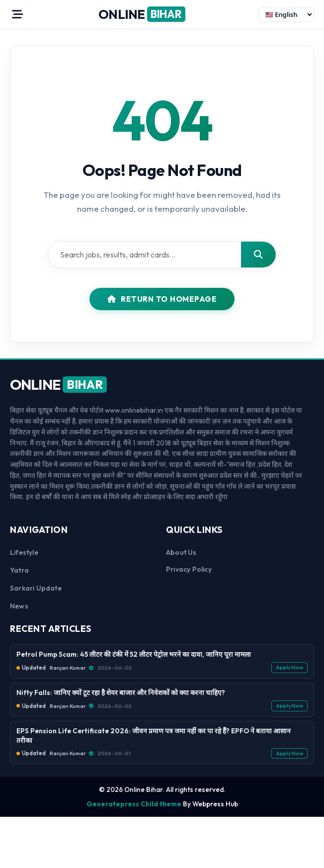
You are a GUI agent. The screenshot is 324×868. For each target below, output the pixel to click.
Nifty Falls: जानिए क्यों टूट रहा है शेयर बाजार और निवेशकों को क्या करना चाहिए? (121, 693)
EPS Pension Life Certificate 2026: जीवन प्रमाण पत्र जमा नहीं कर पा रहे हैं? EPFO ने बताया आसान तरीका (154, 736)
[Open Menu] (17, 14)
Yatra (19, 570)
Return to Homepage (162, 299)
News (19, 606)
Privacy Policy (189, 569)
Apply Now (289, 667)
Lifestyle (24, 552)
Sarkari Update (36, 588)
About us (181, 552)
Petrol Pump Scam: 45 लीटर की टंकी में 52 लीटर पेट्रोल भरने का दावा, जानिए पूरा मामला (134, 654)
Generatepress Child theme (134, 804)
